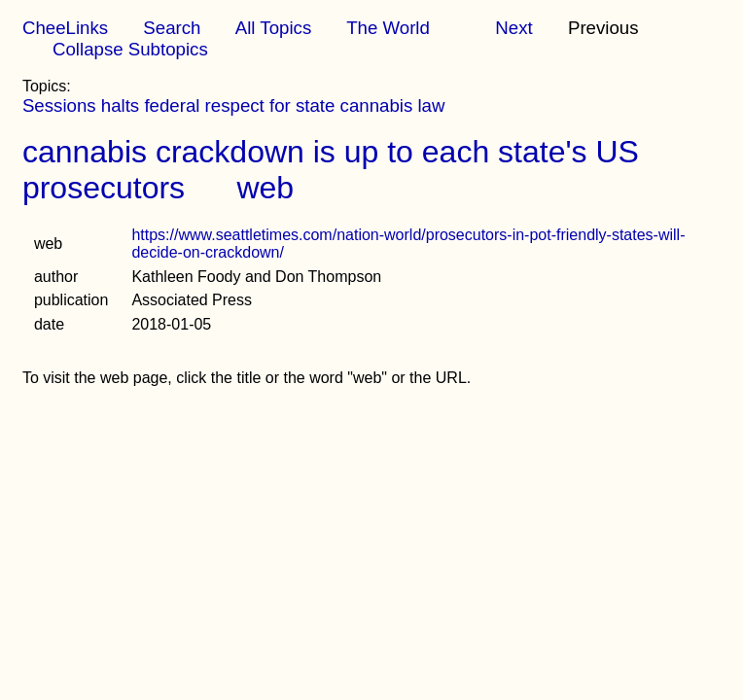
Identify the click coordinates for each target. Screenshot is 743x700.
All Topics (273, 28)
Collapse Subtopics (130, 49)
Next (513, 28)
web (265, 188)
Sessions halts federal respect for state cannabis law (234, 105)
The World (388, 28)
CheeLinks (65, 28)
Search (172, 28)
